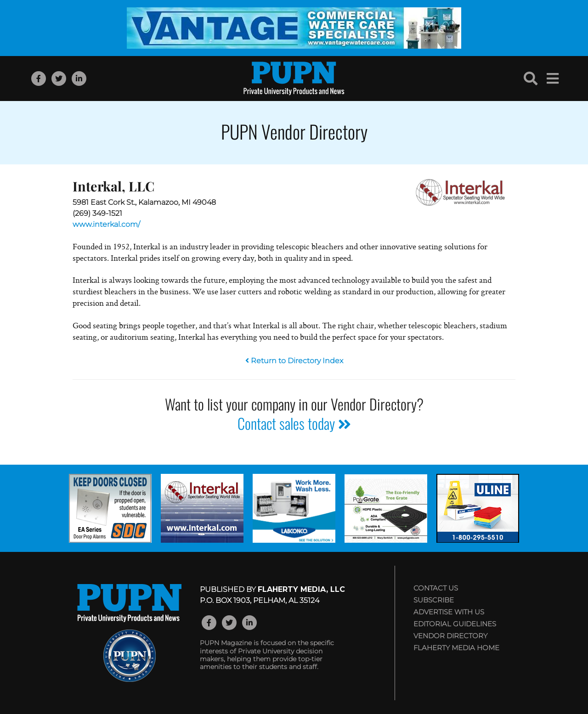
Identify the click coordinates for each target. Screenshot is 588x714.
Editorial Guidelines (455, 624)
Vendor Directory (450, 636)
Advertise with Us (449, 612)
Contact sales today (294, 423)
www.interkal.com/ (106, 224)
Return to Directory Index (294, 361)
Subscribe (434, 600)
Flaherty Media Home (456, 648)
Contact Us (436, 588)
